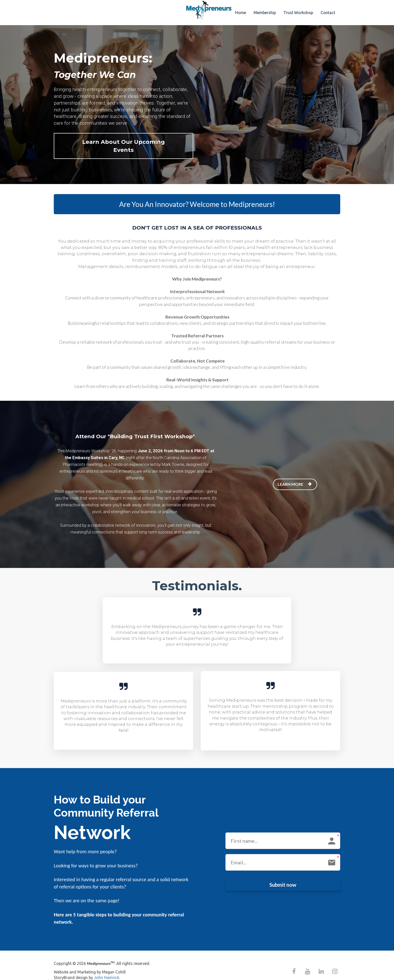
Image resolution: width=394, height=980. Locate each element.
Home (241, 13)
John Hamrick (107, 970)
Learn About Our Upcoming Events (119, 142)
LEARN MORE (294, 476)
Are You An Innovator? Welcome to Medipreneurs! (197, 196)
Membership (265, 13)
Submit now (283, 877)
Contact (328, 13)
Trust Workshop (298, 13)
